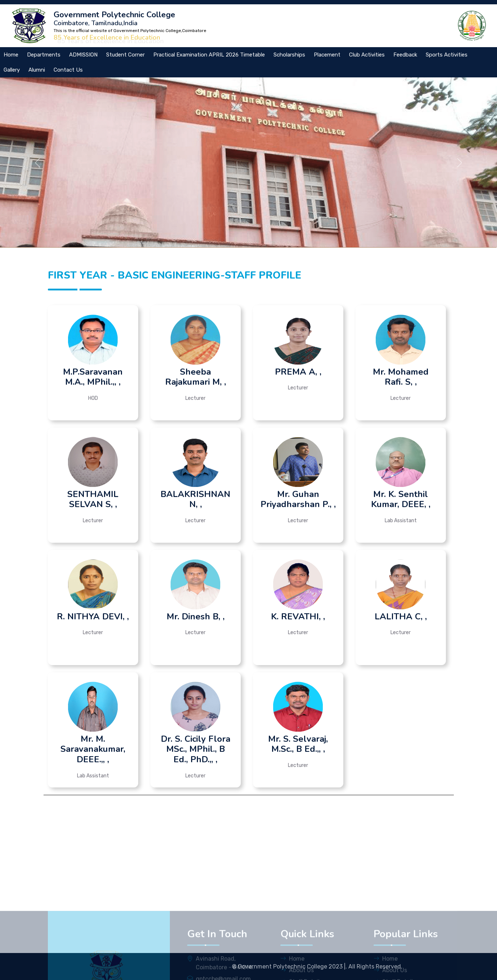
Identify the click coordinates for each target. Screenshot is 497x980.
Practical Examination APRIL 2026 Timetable (209, 55)
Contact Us (68, 70)
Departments (44, 55)
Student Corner (125, 55)
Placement (327, 55)
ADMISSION (83, 55)
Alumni (37, 70)
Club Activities (367, 55)
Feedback (405, 55)
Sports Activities (447, 55)
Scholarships (289, 55)
